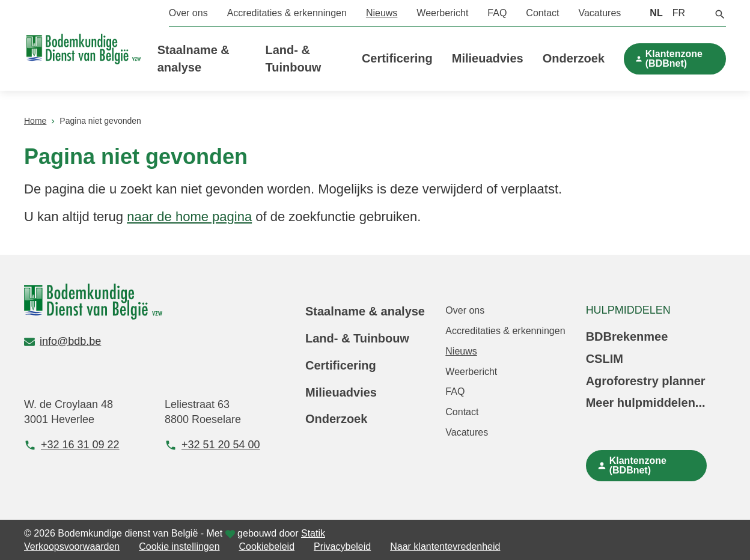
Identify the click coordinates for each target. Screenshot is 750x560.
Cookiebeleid (267, 546)
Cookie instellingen (179, 546)
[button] (720, 13)
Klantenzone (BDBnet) (674, 59)
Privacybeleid (342, 546)
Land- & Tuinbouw (357, 338)
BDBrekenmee (627, 336)
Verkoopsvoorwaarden (72, 546)
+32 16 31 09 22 (72, 445)
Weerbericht (442, 13)
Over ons (188, 13)
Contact (542, 13)
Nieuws (382, 13)
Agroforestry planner (646, 381)
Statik (313, 533)
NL (656, 13)
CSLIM (605, 359)
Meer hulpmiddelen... (646, 403)
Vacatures (599, 13)
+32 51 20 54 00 (212, 445)
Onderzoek (574, 58)
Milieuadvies (488, 58)
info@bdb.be (62, 341)
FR (679, 13)
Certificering (397, 58)
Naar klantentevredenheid (445, 546)
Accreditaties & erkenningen (287, 13)
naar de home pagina (189, 217)
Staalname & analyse (365, 311)
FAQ (497, 13)
